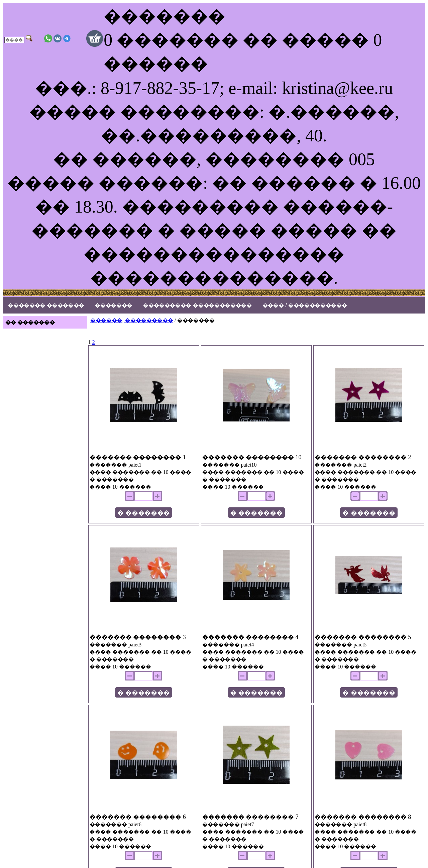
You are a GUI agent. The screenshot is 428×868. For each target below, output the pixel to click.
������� (114, 305)
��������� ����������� (197, 305)
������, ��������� (132, 320)
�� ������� (30, 322)
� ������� (144, 513)
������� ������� (46, 305)
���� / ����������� (305, 305)
